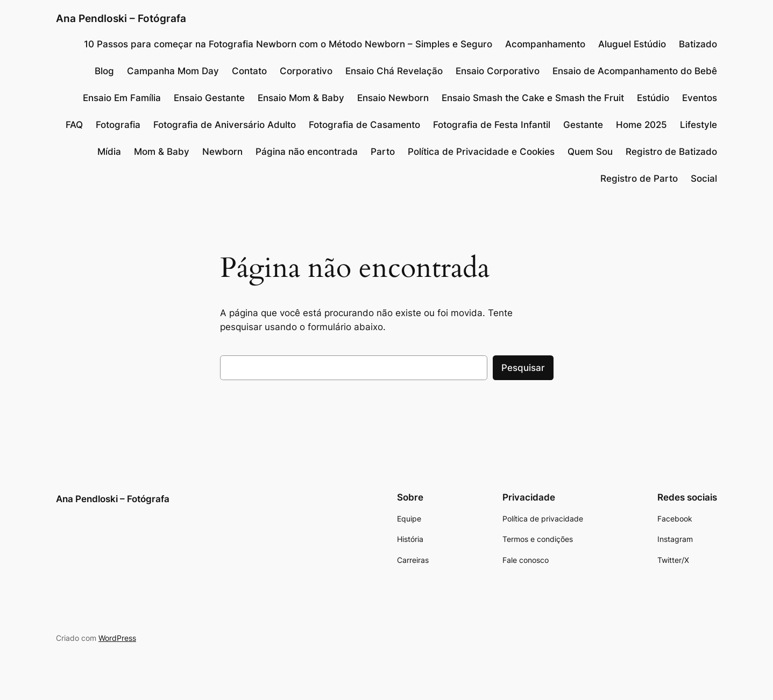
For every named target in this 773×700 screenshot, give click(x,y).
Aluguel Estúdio (632, 44)
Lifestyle (698, 125)
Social (704, 178)
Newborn (222, 152)
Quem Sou (590, 152)
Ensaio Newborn (393, 98)
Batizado (698, 44)
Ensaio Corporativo (498, 71)
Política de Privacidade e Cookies (481, 152)
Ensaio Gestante (209, 98)
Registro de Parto (639, 178)
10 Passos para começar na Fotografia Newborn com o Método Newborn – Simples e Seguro (288, 44)
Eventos (700, 98)
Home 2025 (641, 125)
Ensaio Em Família (122, 98)
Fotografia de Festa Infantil (492, 125)
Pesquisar (523, 368)
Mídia (109, 152)
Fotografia (118, 125)
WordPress (117, 638)
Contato (249, 71)
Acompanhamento (545, 44)
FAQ (74, 125)
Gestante (583, 125)
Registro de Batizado (671, 152)
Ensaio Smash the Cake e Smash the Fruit (533, 98)
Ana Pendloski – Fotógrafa (121, 18)
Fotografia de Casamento (364, 125)
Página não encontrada (307, 152)
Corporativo (306, 71)
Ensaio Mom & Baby (301, 98)
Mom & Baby (162, 152)
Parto (383, 152)
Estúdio (653, 98)
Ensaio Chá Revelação (394, 71)
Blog (104, 71)
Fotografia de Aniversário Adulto (225, 125)
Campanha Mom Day (173, 71)
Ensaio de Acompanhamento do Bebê (635, 71)
